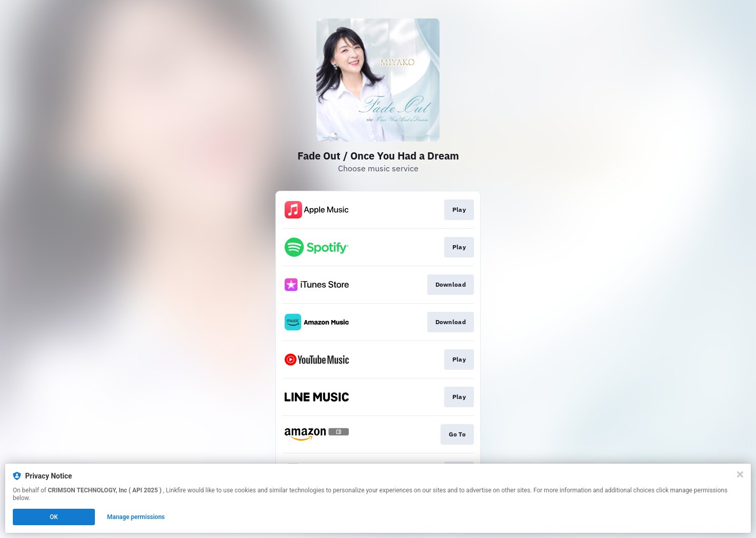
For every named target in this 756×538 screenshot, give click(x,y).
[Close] (740, 474)
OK (54, 517)
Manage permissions (136, 517)
